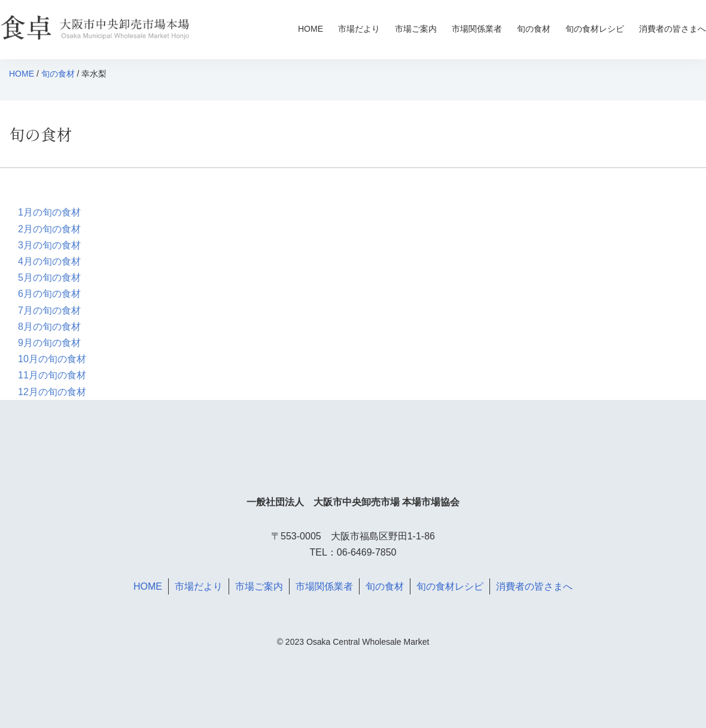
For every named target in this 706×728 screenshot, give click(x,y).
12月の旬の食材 (52, 392)
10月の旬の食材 (52, 359)
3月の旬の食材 (49, 245)
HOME (311, 29)
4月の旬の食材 (49, 261)
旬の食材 (534, 29)
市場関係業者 (477, 29)
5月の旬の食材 (49, 277)
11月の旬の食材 (52, 375)
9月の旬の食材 (49, 343)
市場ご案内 (416, 29)
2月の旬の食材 (49, 229)
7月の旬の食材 (49, 310)
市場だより (359, 29)
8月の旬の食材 (49, 327)
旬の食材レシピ (595, 29)
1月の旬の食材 (49, 212)
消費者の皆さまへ (672, 29)
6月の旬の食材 (49, 294)
